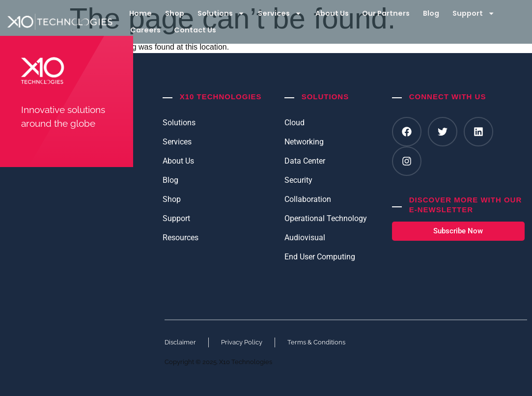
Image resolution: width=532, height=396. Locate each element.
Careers (145, 30)
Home (140, 13)
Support (474, 13)
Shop (175, 13)
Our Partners (386, 13)
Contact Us (195, 30)
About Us (332, 13)
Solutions (221, 13)
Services (280, 13)
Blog (431, 13)
